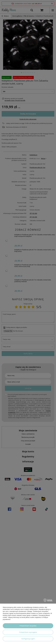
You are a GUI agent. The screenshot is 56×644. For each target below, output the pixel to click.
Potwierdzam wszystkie (28, 626)
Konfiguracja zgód (28, 639)
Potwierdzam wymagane (28, 632)
